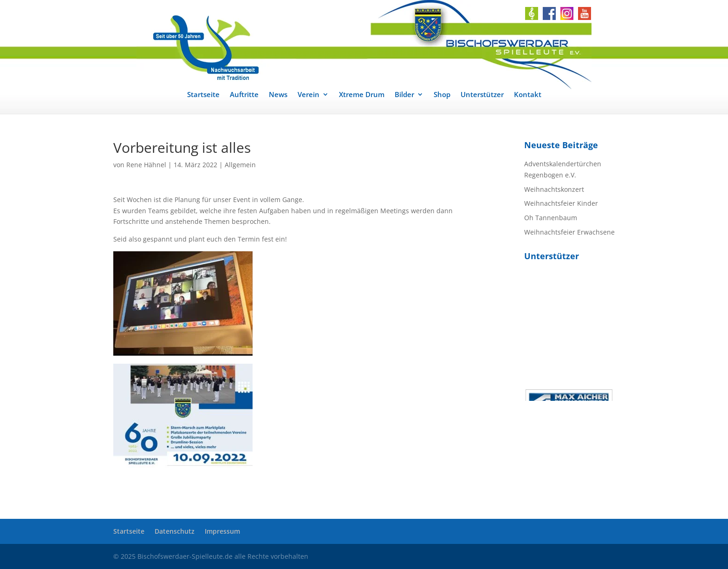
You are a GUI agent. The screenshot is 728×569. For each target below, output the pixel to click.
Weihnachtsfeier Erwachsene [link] (569, 232)
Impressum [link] (222, 531)
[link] (364, 45)
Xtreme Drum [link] (362, 95)
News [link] (278, 95)
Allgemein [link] (240, 165)
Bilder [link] (404, 95)
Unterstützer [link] (482, 95)
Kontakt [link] (528, 95)
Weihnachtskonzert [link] (554, 189)
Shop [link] (442, 95)
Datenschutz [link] (175, 531)
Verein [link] (309, 95)
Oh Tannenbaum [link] (551, 218)
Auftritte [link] (244, 95)
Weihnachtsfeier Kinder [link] (561, 203)
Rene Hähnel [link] (146, 165)
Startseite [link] (203, 95)
